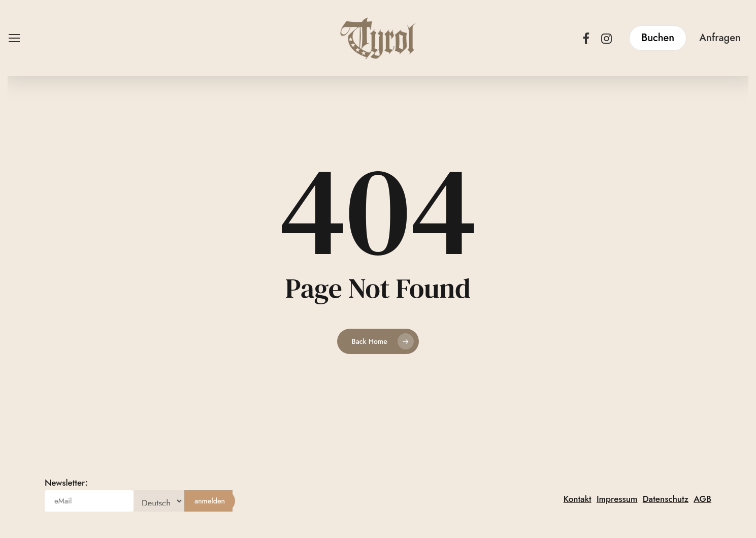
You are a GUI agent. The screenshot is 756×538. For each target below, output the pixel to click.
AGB (702, 499)
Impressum (617, 499)
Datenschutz (666, 499)
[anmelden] (210, 501)
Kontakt (578, 499)
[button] (14, 38)
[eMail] (89, 501)
